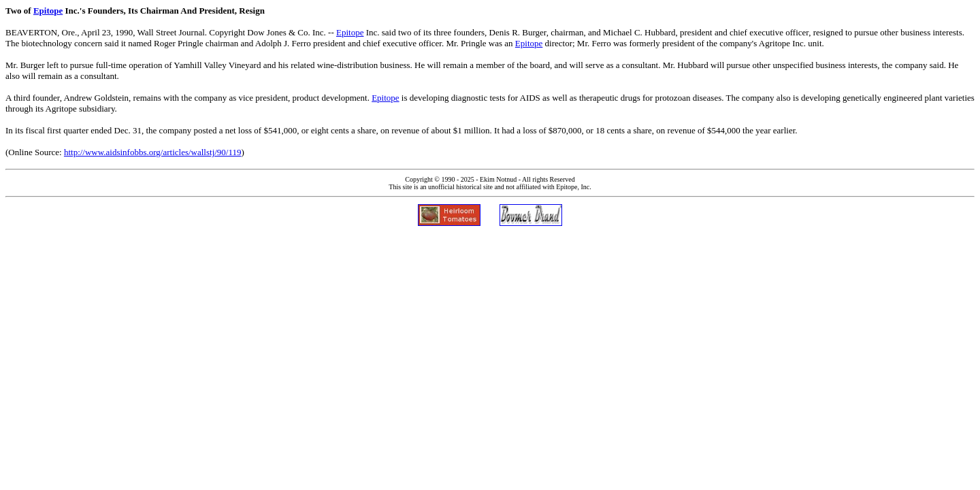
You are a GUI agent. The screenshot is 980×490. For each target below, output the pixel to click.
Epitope (48, 11)
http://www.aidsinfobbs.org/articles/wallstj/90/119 (153, 152)
